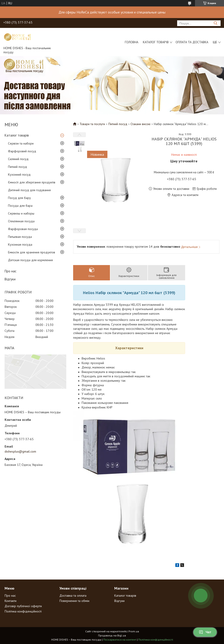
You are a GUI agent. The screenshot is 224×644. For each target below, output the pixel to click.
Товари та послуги (92, 124)
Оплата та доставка (192, 42)
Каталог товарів (156, 42)
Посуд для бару (19, 198)
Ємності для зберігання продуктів (32, 182)
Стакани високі (140, 124)
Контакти (11, 601)
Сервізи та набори (21, 143)
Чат (205, 632)
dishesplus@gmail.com (20, 451)
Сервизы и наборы (21, 213)
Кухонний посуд (19, 174)
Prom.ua (134, 631)
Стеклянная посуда (21, 221)
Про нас (11, 271)
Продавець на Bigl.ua (112, 635)
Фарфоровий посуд (22, 151)
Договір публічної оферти (23, 606)
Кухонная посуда (20, 244)
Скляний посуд (18, 159)
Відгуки (10, 279)
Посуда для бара (20, 206)
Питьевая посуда (20, 237)
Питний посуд (17, 167)
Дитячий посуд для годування (29, 190)
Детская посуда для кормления (30, 260)
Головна (132, 42)
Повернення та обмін (74, 601)
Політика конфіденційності (23, 611)
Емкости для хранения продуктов (32, 252)
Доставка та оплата (73, 596)
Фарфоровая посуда (23, 229)
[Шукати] (215, 23)
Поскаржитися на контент (120, 640)
